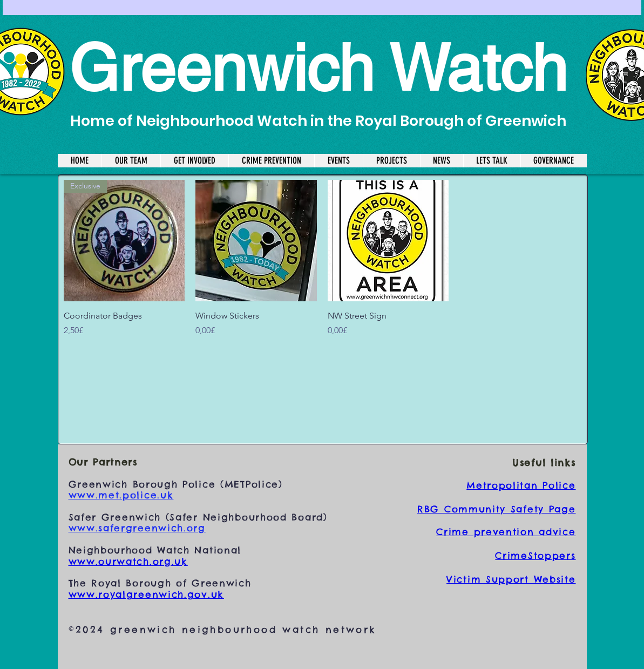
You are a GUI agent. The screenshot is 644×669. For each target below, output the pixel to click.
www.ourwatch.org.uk (128, 562)
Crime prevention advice (506, 532)
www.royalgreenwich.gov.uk (147, 594)
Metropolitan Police (521, 485)
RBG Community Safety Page (497, 509)
